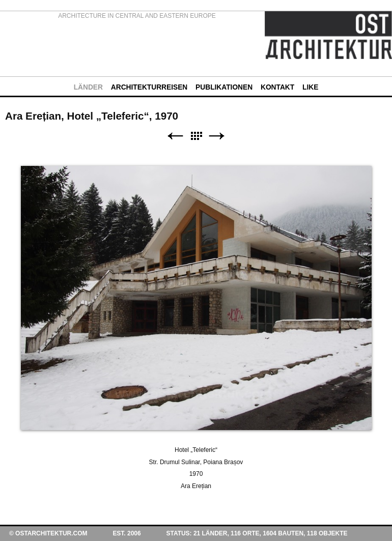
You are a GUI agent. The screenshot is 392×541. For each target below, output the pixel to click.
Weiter (217, 136)
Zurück (175, 136)
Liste (196, 136)
